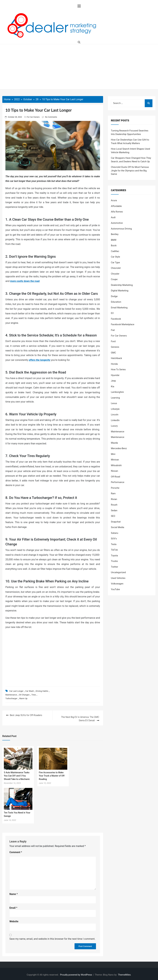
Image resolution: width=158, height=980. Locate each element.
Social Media (118, 527)
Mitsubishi (116, 465)
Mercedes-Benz (119, 448)
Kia (113, 386)
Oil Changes (24, 695)
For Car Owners (33, 117)
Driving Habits (42, 691)
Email (13, 906)
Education (116, 302)
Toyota (114, 556)
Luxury (114, 426)
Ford (113, 341)
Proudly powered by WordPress (76, 973)
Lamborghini (117, 392)
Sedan (114, 510)
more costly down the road (25, 281)
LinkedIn (115, 420)
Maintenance (11, 695)
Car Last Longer (16, 691)
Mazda (114, 443)
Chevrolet (116, 268)
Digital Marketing (120, 291)
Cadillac (115, 251)
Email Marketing (119, 308)
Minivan (115, 460)
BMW (114, 240)
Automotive (117, 223)
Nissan (114, 471)
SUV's (114, 539)
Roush (114, 505)
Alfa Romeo (117, 212)
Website (14, 920)
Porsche (115, 488)
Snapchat (116, 522)
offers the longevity (39, 360)
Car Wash (30, 691)
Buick (114, 246)
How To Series (118, 369)
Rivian (114, 499)
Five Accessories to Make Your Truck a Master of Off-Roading (52, 774)
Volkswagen (117, 584)
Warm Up (23, 698)
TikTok (114, 550)
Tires (34, 695)
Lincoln (115, 415)
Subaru (115, 533)
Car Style (115, 257)
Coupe (114, 279)
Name (14, 892)
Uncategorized (118, 572)
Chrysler (115, 274)
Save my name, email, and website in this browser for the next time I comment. (52, 937)
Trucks (114, 561)
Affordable (116, 206)
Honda (114, 364)
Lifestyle (115, 409)
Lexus (114, 403)
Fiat (113, 330)
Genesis (115, 347)
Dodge (114, 296)
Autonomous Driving (121, 229)
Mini (113, 454)
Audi (113, 217)
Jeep (113, 381)
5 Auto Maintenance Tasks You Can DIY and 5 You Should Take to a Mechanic (17, 774)
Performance (118, 482)
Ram (113, 493)
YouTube (115, 589)
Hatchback (116, 358)
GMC (113, 353)
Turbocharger (11, 698)
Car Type (115, 262)
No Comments (51, 117)
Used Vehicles (118, 578)
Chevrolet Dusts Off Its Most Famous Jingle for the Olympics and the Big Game (130, 171)
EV (112, 313)
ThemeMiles (124, 973)
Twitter (114, 567)
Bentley (115, 234)
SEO (113, 516)
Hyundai (115, 375)
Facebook (116, 319)
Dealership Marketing (122, 285)
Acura (114, 200)
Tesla (114, 544)
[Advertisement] (79, 67)
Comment (16, 851)
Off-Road (115, 477)
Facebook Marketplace (123, 324)
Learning (115, 398)
